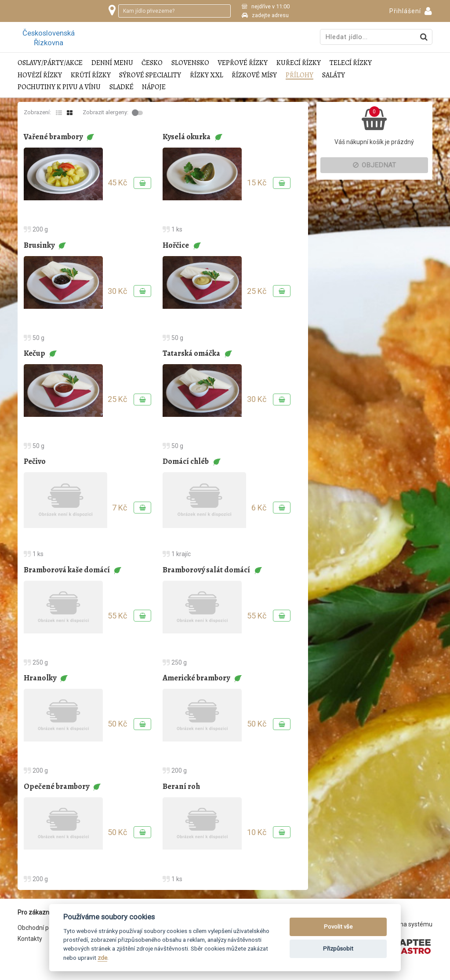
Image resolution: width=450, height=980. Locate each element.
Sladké (122, 87)
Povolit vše (338, 927)
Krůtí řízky (91, 75)
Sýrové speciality (150, 75)
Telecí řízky (351, 63)
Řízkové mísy (254, 75)
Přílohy (299, 75)
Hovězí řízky (40, 75)
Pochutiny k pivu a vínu (59, 87)
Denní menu (112, 63)
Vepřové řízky (243, 63)
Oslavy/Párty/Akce (50, 63)
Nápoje (154, 87)
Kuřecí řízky (299, 63)
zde (102, 958)
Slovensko (190, 63)
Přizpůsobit (338, 949)
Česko (152, 63)
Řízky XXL (207, 75)
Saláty (334, 75)
